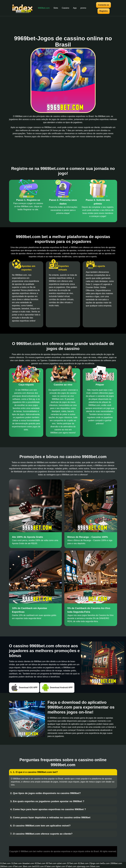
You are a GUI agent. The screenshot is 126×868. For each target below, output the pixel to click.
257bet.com (72, 863)
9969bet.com (44, 8)
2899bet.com (116, 863)
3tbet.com (27, 866)
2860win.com (6, 866)
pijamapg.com (83, 866)
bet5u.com (105, 863)
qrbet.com (62, 863)
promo (83, 8)
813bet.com (83, 863)
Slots (56, 8)
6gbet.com (60, 866)
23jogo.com (94, 863)
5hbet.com (95, 866)
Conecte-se (103, 5)
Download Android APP (57, 688)
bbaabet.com (28, 863)
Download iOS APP (24, 688)
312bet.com (5, 863)
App (75, 8)
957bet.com (51, 863)
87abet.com (50, 866)
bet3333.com (38, 866)
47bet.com (17, 866)
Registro (104, 11)
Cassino (65, 8)
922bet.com (40, 863)
